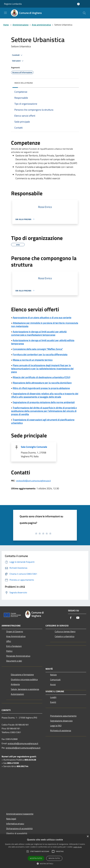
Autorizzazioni (17, 694)
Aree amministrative (41, 25)
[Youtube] (78, 618)
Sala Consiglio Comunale (34, 447)
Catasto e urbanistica (65, 636)
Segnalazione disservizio (61, 721)
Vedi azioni (18, 61)
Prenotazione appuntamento (63, 716)
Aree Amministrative (16, 636)
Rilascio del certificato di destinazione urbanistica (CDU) (41, 377)
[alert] (45, 851)
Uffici (9, 641)
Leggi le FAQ (56, 726)
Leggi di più (78, 847)
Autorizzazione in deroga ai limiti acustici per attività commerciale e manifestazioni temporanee (39, 333)
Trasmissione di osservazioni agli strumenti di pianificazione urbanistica (43, 421)
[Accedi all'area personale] (78, 4)
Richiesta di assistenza (61, 730)
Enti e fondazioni (14, 646)
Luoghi (53, 697)
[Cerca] (84, 13)
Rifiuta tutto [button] (54, 858)
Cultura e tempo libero (65, 631)
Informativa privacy (15, 824)
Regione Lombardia (13, 4)
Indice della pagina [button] (24, 83)
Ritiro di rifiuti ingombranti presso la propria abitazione (41, 388)
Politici (9, 651)
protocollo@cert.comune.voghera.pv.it (34, 481)
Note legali (11, 819)
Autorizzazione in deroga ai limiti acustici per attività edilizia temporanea (43, 342)
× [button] (88, 837)
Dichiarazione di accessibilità (19, 828)
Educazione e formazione (22, 675)
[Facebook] (71, 618)
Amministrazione (21, 25)
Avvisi (53, 684)
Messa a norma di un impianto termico (33, 360)
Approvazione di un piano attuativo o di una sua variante (42, 317)
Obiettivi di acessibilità (17, 833)
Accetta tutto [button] (36, 858)
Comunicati (55, 680)
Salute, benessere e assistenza (25, 689)
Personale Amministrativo (18, 656)
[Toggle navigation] (5, 13)
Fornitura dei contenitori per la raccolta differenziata (40, 354)
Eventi (53, 702)
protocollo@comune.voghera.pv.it (23, 743)
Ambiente (15, 684)
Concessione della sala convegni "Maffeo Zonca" (38, 349)
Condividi (18, 55)
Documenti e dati (14, 661)
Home (6, 25)
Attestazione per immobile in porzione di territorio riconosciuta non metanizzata (45, 325)
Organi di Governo (15, 631)
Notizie (53, 675)
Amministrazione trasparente (20, 814)
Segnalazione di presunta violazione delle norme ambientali (44, 402)
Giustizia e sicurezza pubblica (24, 679)
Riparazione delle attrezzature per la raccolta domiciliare (42, 383)
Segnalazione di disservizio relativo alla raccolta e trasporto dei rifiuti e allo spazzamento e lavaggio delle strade (45, 395)
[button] (45, 864)
